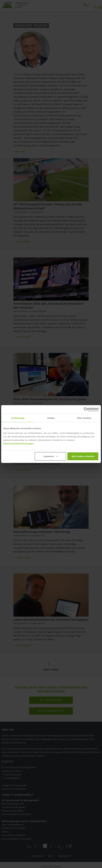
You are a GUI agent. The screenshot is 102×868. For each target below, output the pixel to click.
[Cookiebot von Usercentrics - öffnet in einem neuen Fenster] (86, 410)
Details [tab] (51, 418)
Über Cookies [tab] (84, 418)
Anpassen (51, 456)
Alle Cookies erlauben (83, 456)
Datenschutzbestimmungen (18, 443)
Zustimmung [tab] (18, 418)
